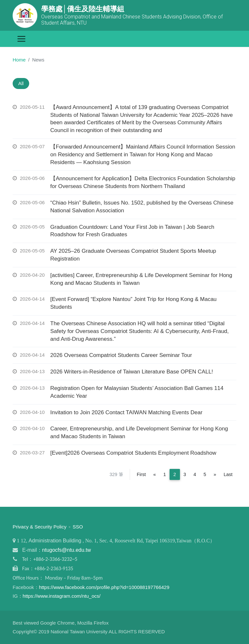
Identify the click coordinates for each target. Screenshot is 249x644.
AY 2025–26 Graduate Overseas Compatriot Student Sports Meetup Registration (133, 255)
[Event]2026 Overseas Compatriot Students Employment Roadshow (133, 453)
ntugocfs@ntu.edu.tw (67, 550)
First (141, 475)
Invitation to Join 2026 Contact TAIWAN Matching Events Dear (126, 413)
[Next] (215, 475)
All (22, 84)
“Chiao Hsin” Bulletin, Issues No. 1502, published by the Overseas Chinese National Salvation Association (142, 207)
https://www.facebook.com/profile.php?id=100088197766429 (104, 588)
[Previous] (155, 475)
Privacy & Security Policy (40, 527)
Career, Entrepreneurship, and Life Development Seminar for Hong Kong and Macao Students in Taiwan (139, 433)
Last (228, 475)
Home (19, 60)
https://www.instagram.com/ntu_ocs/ (62, 596)
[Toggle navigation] (21, 39)
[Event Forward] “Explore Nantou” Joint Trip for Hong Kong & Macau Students (133, 304)
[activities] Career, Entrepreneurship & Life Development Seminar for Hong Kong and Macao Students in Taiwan (141, 279)
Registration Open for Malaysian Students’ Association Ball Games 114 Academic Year (137, 393)
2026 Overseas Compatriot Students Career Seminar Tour (121, 356)
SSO (78, 527)
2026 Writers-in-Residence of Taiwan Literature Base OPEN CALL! (132, 372)
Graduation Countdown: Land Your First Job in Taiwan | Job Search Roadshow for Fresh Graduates (132, 231)
